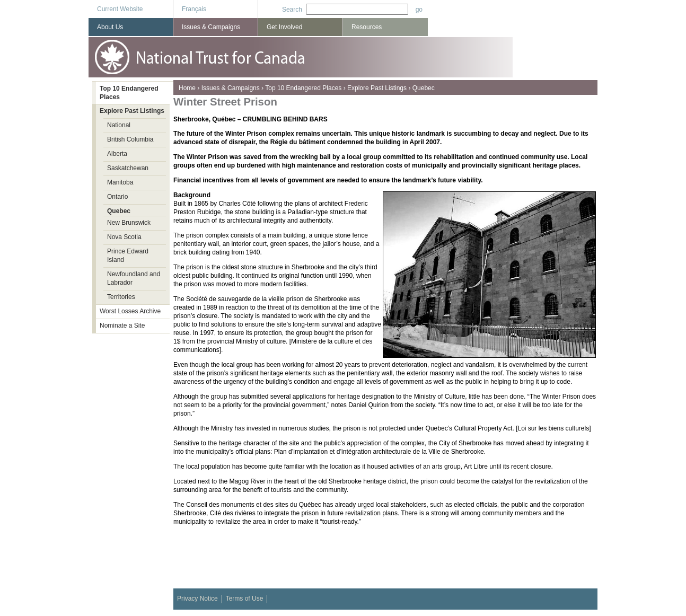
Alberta (117, 154)
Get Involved (284, 27)
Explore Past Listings (377, 88)
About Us (110, 27)
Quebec (424, 88)
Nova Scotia (124, 237)
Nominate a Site (122, 325)
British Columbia (130, 139)
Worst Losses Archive (130, 311)
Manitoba (120, 182)
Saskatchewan (128, 168)
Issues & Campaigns (231, 88)
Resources (367, 27)
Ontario (117, 197)
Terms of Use (245, 599)
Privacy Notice (197, 599)
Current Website (120, 9)
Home (187, 88)
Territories (121, 297)
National (119, 125)
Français (194, 9)
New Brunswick (129, 223)
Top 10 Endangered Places (303, 88)
